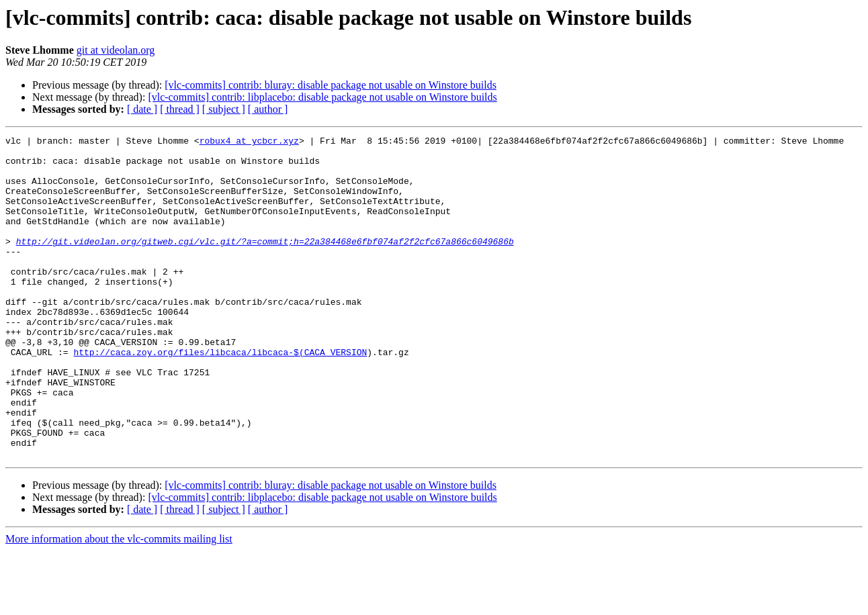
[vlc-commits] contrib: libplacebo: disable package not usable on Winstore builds (322, 97)
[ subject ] (224, 109)
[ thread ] (180, 109)
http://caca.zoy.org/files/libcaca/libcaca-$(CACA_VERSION (220, 396)
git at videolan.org (116, 50)
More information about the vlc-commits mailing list (119, 603)
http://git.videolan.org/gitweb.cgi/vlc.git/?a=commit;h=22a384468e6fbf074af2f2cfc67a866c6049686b (265, 263)
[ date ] (142, 109)
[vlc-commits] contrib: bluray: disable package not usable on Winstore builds (331, 85)
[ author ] (268, 109)
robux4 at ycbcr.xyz (249, 142)
